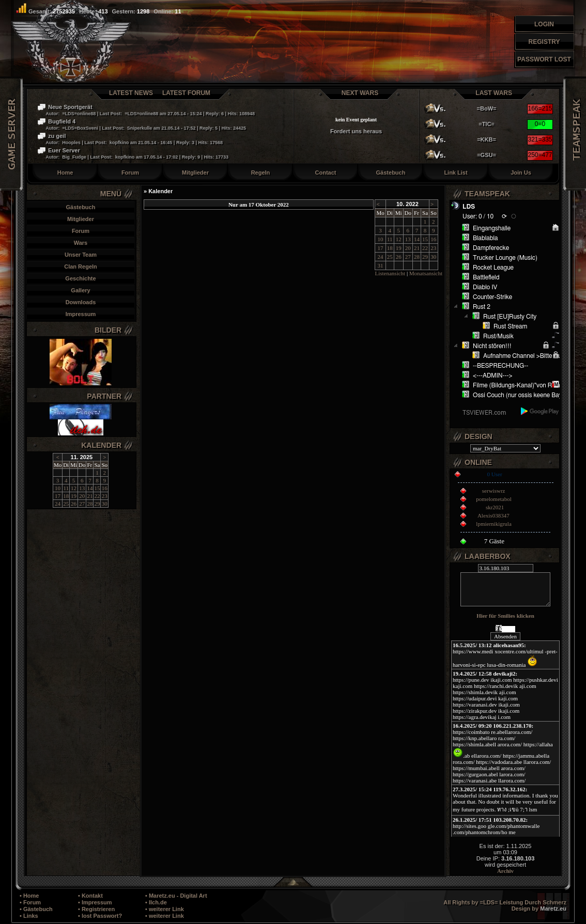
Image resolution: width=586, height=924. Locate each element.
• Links (29, 916)
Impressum (81, 314)
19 (74, 496)
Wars (81, 243)
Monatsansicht (426, 273)
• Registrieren (96, 909)
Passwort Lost (544, 59)
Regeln (261, 173)
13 (82, 488)
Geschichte (80, 278)
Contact (326, 173)
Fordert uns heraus (356, 131)
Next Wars (360, 93)
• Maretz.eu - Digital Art (176, 896)
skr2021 (495, 507)
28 (90, 504)
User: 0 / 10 (478, 216)
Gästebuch (391, 173)
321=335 (540, 139)
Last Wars (494, 93)
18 (66, 496)
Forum (130, 173)
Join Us (521, 173)
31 (381, 265)
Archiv (505, 871)
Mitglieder (195, 173)
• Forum (30, 902)
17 (58, 496)
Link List (456, 173)
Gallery (80, 290)
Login (544, 24)
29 (97, 504)
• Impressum (95, 902)
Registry (544, 42)
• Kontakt (90, 896)
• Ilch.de (156, 902)
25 (66, 504)
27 (82, 504)
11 (66, 488)
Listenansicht (390, 273)
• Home (29, 896)
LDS (469, 207)
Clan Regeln (81, 267)
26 (74, 504)
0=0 (540, 124)
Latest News (131, 93)
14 (90, 488)
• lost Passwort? (100, 916)
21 (90, 496)
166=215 (540, 108)
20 (82, 496)
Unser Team (81, 255)
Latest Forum (186, 93)
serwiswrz (494, 491)
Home (65, 173)
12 (74, 488)
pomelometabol (494, 499)
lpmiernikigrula (494, 524)
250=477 (540, 155)
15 (97, 488)
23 (105, 496)
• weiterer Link (165, 909)
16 (105, 488)
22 (97, 496)
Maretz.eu (553, 909)
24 (58, 504)
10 (58, 488)
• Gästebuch (36, 909)
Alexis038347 (494, 515)
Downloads (81, 302)
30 (105, 504)
